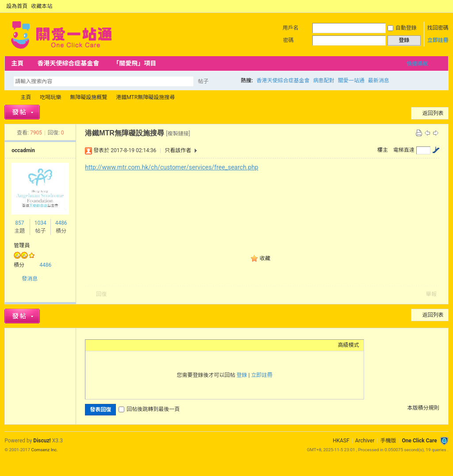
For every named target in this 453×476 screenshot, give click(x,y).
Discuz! (42, 441)
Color (101, 345)
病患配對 (324, 81)
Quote (134, 345)
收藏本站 (42, 6)
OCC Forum (8, 98)
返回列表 (433, 113)
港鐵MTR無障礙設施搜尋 (145, 97)
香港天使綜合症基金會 (68, 63)
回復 (101, 294)
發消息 (30, 279)
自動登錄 (402, 28)
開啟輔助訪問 (436, 6)
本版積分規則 (423, 408)
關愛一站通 (351, 81)
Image (112, 345)
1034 (40, 223)
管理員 (22, 246)
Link (123, 345)
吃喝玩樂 (50, 97)
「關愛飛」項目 (134, 63)
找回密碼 (438, 28)
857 (19, 223)
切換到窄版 (443, 6)
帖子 (203, 81)
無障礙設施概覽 (88, 97)
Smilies (156, 345)
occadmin (23, 150)
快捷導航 (417, 64)
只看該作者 (178, 150)
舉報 (431, 294)
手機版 (388, 441)
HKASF (341, 441)
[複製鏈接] (178, 134)
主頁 (17, 63)
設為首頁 (17, 6)
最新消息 (379, 81)
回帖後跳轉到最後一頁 (149, 409)
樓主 (383, 150)
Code (145, 345)
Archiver (365, 441)
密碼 (288, 40)
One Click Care (419, 441)
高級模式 (349, 345)
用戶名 (291, 28)
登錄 (242, 375)
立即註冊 (438, 40)
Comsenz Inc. (45, 450)
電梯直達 (404, 150)
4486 (61, 223)
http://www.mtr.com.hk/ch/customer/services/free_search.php (172, 167)
